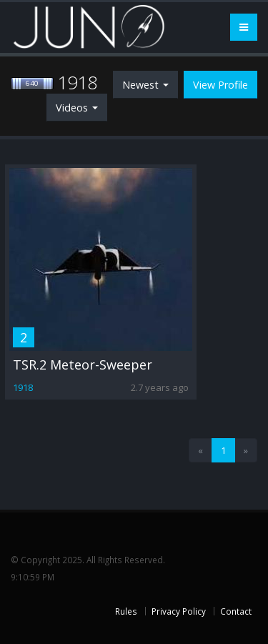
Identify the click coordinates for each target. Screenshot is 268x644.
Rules (126, 611)
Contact (236, 611)
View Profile (220, 85)
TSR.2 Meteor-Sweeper (83, 365)
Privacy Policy (179, 611)
